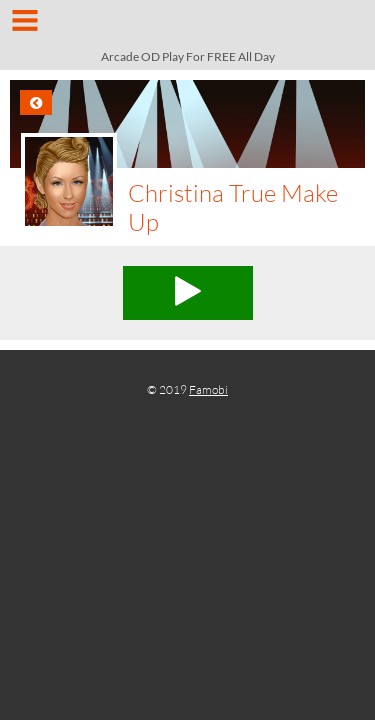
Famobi (208, 389)
